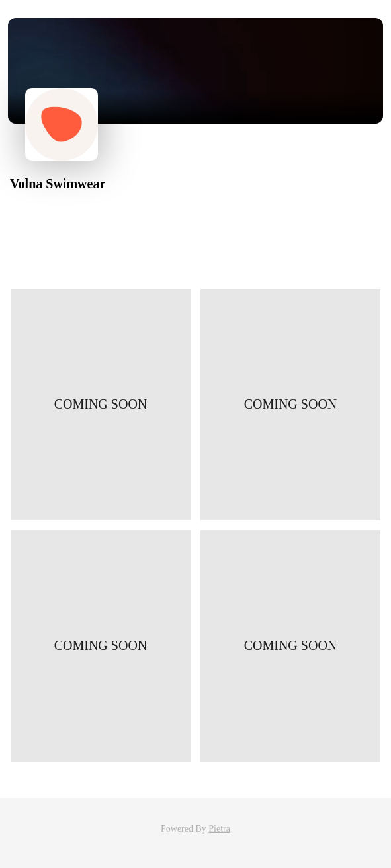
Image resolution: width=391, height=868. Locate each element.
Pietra (219, 829)
